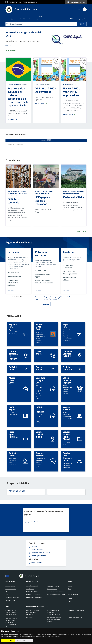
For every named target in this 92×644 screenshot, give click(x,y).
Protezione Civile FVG (41, 327)
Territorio (39, 84)
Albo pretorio (30, 614)
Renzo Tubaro (39, 368)
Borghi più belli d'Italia (40, 434)
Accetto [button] (5, 641)
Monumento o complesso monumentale (74, 192)
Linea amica (39, 353)
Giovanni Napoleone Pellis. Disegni (68, 435)
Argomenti (81, 19)
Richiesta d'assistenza (53, 610)
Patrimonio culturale (42, 254)
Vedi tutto (83, 149)
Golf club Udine (13, 368)
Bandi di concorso (31, 612)
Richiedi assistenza (37, 550)
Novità (70, 581)
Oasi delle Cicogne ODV (40, 380)
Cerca (82, 24)
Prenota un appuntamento (75, 617)
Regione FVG (13, 326)
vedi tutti (46, 304)
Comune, (10, 191)
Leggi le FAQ (35, 547)
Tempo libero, (19, 193)
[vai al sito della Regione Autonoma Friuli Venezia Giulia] (22, 2)
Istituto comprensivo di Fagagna (15, 355)
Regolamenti (30, 618)
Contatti (8, 606)
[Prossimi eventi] (85, 140)
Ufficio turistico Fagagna (67, 380)
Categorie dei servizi (32, 581)
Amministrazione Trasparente (35, 606)
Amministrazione (11, 581)
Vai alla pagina (14, 120)
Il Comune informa (13, 84)
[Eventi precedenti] (7, 140)
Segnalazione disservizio (54, 614)
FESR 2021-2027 (17, 491)
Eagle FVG (65, 326)
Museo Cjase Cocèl (12, 380)
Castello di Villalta (74, 197)
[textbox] (45, 522)
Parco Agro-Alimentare (14, 434)
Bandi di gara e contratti (33, 610)
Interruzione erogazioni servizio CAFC (24, 34)
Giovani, (26, 193)
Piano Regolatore (14, 408)
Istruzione (14, 252)
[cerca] (85, 9)
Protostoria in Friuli (14, 454)
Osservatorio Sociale (69, 408)
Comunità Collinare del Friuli (67, 354)
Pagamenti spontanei (41, 454)
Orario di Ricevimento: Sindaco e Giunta (69, 457)
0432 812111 (41, 553)
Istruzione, (11, 193)
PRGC (72, 19)
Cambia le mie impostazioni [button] (24, 641)
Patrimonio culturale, (20, 191)
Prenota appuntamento (39, 556)
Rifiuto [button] (12, 641)
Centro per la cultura (14, 195)
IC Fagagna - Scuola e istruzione (43, 201)
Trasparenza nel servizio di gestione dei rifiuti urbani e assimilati (54, 620)
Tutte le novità (11, 50)
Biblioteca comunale (13, 201)
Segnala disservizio (37, 563)
